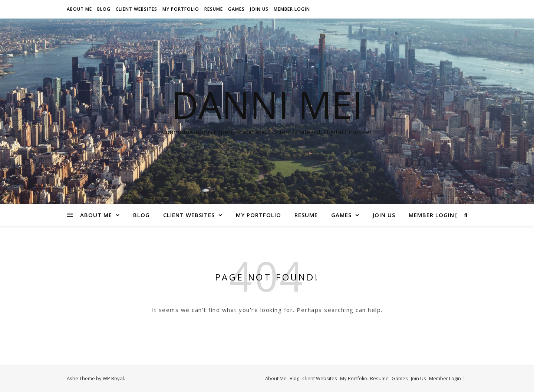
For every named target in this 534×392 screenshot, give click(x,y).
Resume (214, 9)
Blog (104, 9)
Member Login (292, 9)
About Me (79, 9)
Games (236, 9)
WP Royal (113, 378)
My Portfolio (181, 9)
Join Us (259, 9)
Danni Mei (267, 104)
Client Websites (136, 9)
